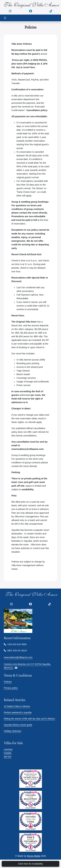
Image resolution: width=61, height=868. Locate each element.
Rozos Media (33, 856)
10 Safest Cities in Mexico (17, 706)
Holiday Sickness (13, 731)
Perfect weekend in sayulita (18, 712)
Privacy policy (11, 688)
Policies (8, 682)
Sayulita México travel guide (18, 725)
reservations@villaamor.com (18, 657)
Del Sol (7, 757)
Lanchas (8, 749)
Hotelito (8, 753)
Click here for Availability (31, 864)
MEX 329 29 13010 (15, 651)
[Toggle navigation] (5, 18)
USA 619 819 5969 (15, 644)
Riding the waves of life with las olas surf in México (29, 719)
